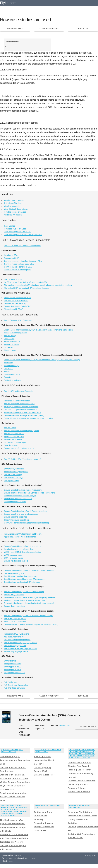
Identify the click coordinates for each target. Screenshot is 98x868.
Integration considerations (15, 673)
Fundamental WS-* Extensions (16, 634)
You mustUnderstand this (14, 637)
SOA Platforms (10, 661)
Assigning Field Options (80, 812)
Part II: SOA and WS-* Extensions (18, 320)
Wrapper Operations (44, 827)
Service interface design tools (16, 561)
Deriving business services (15, 502)
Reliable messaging (12, 366)
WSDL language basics (14, 555)
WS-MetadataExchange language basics (21, 649)
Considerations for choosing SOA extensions (22, 582)
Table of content (49, 29)
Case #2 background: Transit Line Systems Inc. (23, 235)
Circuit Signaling (43, 768)
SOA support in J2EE (13, 667)
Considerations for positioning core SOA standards (25, 579)
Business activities (12, 345)
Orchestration (10, 347)
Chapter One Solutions (79, 763)
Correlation (9, 369)
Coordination (9, 339)
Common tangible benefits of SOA (18, 267)
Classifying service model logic (16, 520)
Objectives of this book (13, 203)
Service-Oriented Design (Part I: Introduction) (22, 546)
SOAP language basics (13, 558)
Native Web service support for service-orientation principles (28, 418)
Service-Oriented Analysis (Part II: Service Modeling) (25, 511)
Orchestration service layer (15, 442)
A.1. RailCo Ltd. (10, 682)
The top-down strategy (13, 475)
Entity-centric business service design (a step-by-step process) (29, 597)
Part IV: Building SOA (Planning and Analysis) (22, 459)
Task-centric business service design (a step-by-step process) (29, 603)
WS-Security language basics (16, 651)
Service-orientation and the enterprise (19, 404)
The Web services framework (16, 301)
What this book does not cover (16, 209)
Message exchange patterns (16, 333)
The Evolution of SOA (13, 279)
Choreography (10, 350)
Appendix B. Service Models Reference (20, 537)
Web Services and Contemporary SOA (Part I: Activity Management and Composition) (39, 330)
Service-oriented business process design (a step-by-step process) (31, 624)
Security (7, 377)
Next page (83, 29)
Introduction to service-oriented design (20, 549)
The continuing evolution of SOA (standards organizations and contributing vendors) (38, 285)
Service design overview (14, 595)
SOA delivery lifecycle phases (16, 472)
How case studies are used (15, 229)
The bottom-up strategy (14, 478)
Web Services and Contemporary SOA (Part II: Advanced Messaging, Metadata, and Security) (42, 360)
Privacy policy (91, 855)
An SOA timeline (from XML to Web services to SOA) (25, 282)
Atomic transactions (12, 341)
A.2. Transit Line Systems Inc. (16, 685)
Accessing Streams (44, 823)
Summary (39, 819)
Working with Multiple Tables (83, 816)
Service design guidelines (14, 606)
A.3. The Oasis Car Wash (14, 688)
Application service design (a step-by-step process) (25, 600)
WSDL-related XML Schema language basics (22, 552)
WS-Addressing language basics (17, 640)
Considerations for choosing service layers (21, 576)
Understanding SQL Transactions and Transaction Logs (15, 760)
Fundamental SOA (12, 258)
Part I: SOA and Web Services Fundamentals (22, 246)
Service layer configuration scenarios (19, 448)
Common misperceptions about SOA (19, 264)
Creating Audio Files (44, 775)
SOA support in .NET (13, 670)
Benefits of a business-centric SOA (18, 499)
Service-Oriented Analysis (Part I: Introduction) (23, 490)
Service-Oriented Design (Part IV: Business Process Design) (28, 616)
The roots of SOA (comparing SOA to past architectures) (27, 288)
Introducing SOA (11, 255)
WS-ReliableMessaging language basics (20, 643)
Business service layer (13, 439)
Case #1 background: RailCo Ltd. (18, 232)
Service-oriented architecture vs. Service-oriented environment (29, 493)
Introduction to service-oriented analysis (20, 496)
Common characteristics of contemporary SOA (23, 261)
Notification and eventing (14, 380)
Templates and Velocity (12, 842)
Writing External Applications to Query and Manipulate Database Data (15, 786)
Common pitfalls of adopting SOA (18, 270)
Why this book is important (15, 200)
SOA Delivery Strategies (14, 469)
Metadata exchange (12, 374)
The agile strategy (11, 481)
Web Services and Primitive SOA (17, 298)
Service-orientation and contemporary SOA (21, 431)
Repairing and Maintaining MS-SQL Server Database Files (13, 797)
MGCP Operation (42, 757)
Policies (7, 371)
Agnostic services (11, 445)
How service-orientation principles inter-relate (22, 413)
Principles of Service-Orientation (17, 401)
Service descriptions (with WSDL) (18, 306)
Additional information (13, 215)
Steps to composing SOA (14, 573)
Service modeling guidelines (15, 517)
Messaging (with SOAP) (14, 309)
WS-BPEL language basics (15, 619)
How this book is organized (15, 212)
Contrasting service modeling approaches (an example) (26, 523)
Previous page (15, 29)
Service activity (10, 336)
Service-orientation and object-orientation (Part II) (24, 415)
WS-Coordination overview (15, 621)
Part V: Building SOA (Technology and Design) (23, 534)
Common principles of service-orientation (21, 409)
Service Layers (10, 428)
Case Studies (9, 226)
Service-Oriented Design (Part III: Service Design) (24, 592)
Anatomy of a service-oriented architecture (21, 407)
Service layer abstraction (14, 434)
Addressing (9, 363)
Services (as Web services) (15, 303)
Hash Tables (40, 830)
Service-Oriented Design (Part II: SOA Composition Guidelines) (30, 570)
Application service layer (14, 437)
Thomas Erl (64, 725)
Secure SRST (41, 771)
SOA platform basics (12, 664)
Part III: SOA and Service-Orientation (19, 391)
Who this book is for (12, 206)
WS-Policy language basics (15, 646)
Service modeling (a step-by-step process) (21, 514)
